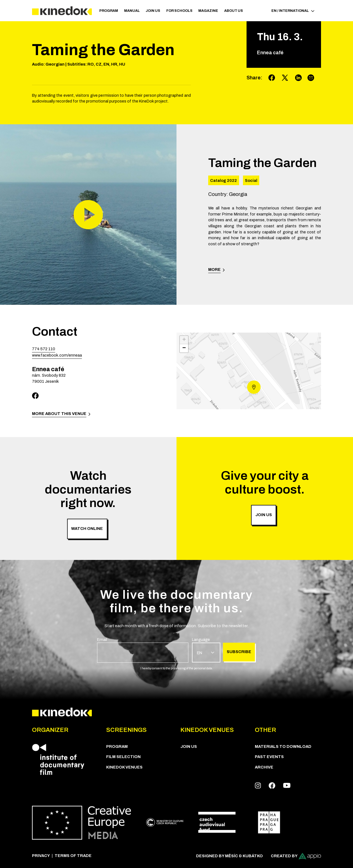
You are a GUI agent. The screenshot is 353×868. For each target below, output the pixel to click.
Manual (132, 11)
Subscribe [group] (239, 652)
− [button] (184, 348)
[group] (143, 650)
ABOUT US (234, 11)
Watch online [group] (87, 529)
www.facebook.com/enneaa (57, 355)
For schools (179, 11)
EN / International (293, 11)
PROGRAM (109, 11)
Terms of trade (73, 856)
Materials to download (283, 746)
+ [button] (184, 340)
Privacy (41, 856)
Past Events (269, 757)
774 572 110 (44, 349)
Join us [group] (264, 515)
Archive (264, 767)
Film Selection (123, 757)
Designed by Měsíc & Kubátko (229, 856)
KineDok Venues (124, 767)
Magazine (208, 11)
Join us (153, 11)
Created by (296, 856)
